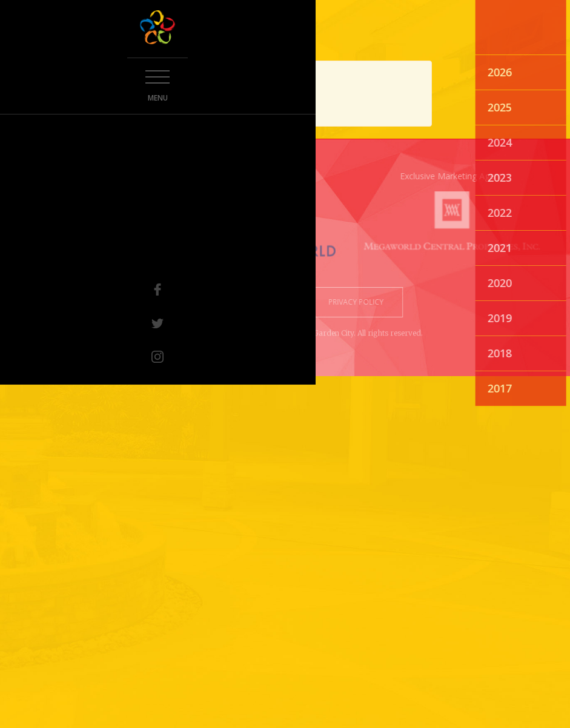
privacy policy (352, 302)
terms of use (276, 302)
